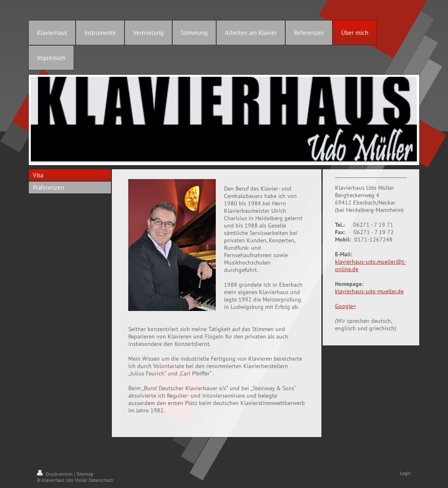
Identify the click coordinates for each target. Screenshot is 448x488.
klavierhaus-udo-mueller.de (369, 291)
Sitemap (85, 474)
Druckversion (55, 474)
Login (405, 473)
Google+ (345, 306)
